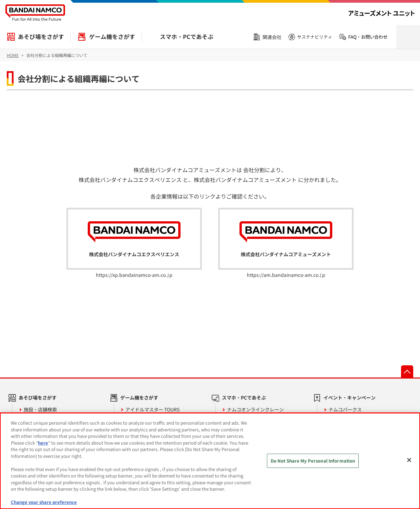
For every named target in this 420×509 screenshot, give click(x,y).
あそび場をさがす (41, 37)
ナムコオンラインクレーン (255, 409)
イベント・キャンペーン (350, 398)
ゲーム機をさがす (112, 37)
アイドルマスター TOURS (152, 409)
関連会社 (272, 37)
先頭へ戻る (407, 371)
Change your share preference (44, 502)
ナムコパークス (345, 409)
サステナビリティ (315, 37)
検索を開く (408, 37)
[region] (210, 461)
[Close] (409, 460)
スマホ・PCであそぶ (187, 37)
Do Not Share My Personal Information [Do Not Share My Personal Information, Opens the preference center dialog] (313, 461)
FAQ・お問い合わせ (368, 37)
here (43, 443)
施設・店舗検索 (40, 409)
